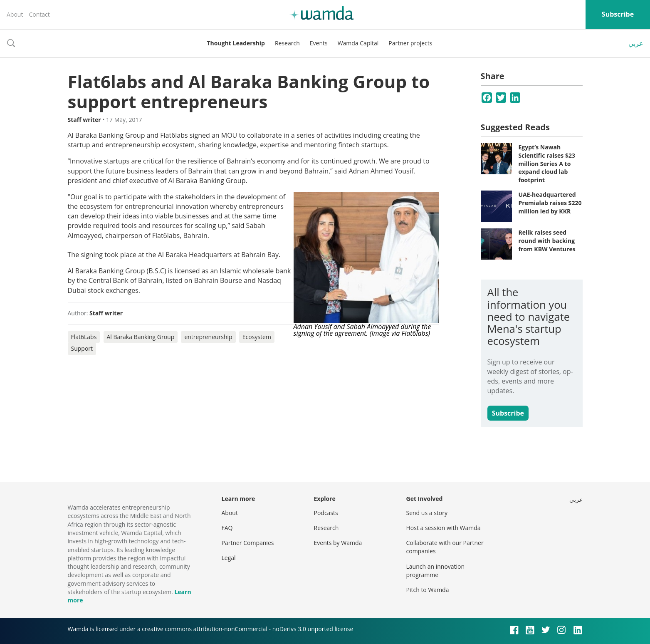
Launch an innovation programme (436, 571)
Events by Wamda (338, 543)
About (15, 14)
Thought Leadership (236, 43)
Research (287, 43)
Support (82, 348)
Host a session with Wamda (444, 528)
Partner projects (410, 43)
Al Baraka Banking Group (141, 337)
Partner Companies (248, 543)
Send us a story (427, 513)
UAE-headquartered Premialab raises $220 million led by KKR (550, 203)
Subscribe (618, 14)
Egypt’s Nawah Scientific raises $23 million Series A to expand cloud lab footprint (547, 163)
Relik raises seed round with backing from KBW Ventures (547, 240)
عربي (636, 43)
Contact (39, 14)
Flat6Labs (84, 337)
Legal (229, 558)
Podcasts (326, 513)
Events (319, 43)
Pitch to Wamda (428, 590)
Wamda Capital (358, 43)
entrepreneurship (208, 337)
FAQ (227, 528)
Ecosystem (257, 337)
